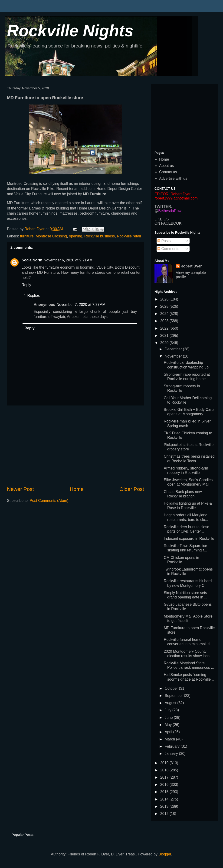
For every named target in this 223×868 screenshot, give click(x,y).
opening (76, 236)
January (172, 754)
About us (166, 166)
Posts (164, 241)
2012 (165, 814)
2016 (165, 785)
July (169, 710)
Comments (168, 249)
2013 (165, 806)
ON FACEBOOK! (169, 223)
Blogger (165, 854)
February (173, 746)
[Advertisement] (75, 446)
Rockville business (100, 236)
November (174, 356)
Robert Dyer (191, 266)
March (170, 739)
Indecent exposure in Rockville (189, 539)
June (169, 718)
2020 (165, 343)
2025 (165, 306)
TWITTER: (163, 207)
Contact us (168, 172)
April (169, 732)
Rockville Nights (70, 31)
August (171, 703)
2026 (165, 299)
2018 (165, 770)
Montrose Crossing (51, 236)
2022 (165, 328)
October (172, 688)
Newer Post (20, 489)
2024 (165, 314)
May (169, 725)
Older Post (132, 489)
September (174, 696)
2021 (165, 336)
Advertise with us (173, 178)
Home (77, 489)
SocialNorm (32, 260)
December (174, 349)
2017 (165, 777)
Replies (34, 296)
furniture (27, 236)
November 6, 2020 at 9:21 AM (68, 260)
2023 (165, 321)
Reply (26, 285)
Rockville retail (129, 236)
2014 (165, 799)
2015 (165, 792)
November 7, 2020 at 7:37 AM (81, 305)
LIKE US (162, 219)
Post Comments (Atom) (49, 501)
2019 (165, 763)
